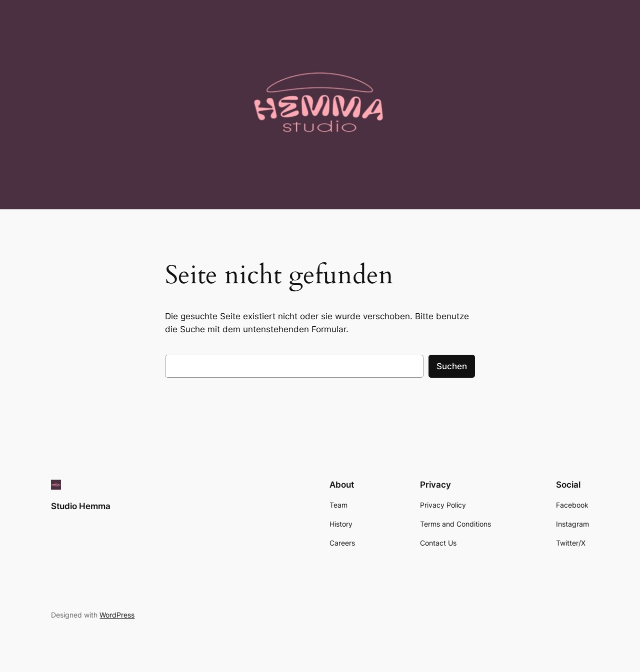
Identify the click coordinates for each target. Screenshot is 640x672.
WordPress (117, 615)
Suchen (452, 366)
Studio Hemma (81, 506)
